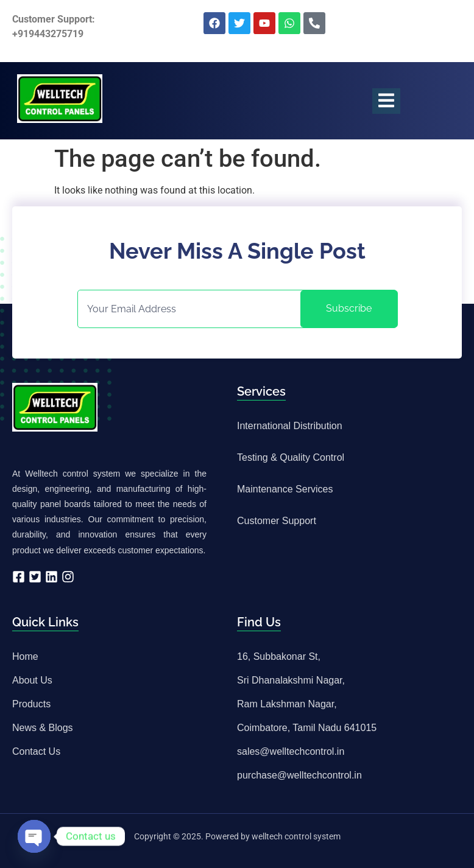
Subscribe (349, 308)
